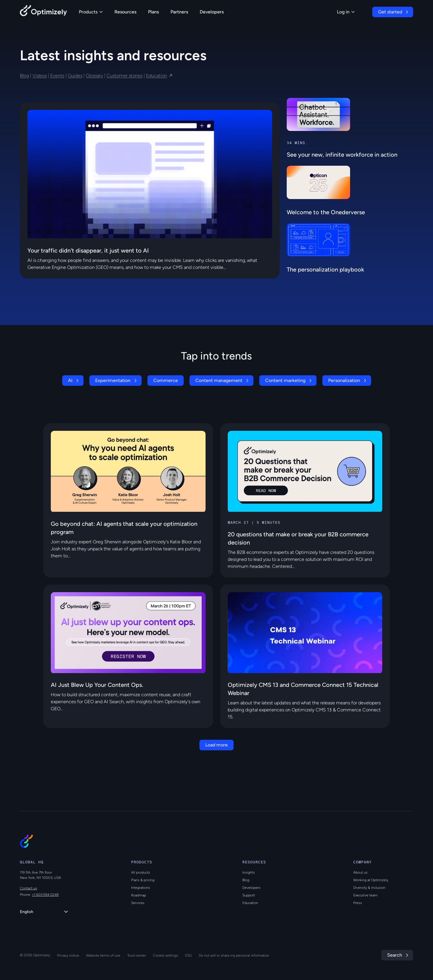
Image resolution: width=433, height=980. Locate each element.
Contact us (28, 888)
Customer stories (125, 76)
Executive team (365, 895)
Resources (125, 12)
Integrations (141, 888)
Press (358, 903)
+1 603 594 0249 (45, 895)
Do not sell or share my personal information (234, 955)
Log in (346, 12)
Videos (40, 76)
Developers (212, 12)
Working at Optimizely (371, 880)
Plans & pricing (143, 880)
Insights (249, 872)
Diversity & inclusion (369, 888)
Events (57, 76)
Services (138, 903)
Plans (153, 12)
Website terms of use (103, 955)
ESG (188, 955)
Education (156, 76)
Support (249, 895)
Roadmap (139, 895)
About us (360, 872)
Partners (179, 12)
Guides (75, 76)
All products (141, 872)
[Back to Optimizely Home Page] (44, 12)
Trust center (137, 955)
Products (91, 12)
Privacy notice (68, 955)
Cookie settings (166, 955)
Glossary (94, 76)
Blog (24, 76)
